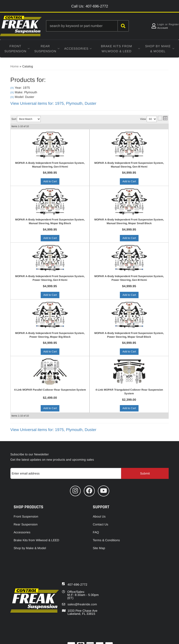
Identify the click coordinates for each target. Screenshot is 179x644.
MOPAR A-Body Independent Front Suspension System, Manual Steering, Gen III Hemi (129, 165)
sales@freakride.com (82, 604)
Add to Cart (50, 181)
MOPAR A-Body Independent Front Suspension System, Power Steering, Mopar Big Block (50, 335)
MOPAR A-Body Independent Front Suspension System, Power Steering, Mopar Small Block (129, 335)
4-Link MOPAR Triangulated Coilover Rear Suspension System (129, 392)
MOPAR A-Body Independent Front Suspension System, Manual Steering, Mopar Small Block (129, 221)
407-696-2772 (77, 584)
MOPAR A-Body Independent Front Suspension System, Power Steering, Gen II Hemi (50, 278)
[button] (87, 26)
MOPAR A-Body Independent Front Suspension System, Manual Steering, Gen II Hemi (50, 165)
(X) (12, 88)
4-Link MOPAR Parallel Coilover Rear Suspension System (50, 390)
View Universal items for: (53, 103)
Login (161, 24)
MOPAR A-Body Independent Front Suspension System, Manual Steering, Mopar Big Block (50, 221)
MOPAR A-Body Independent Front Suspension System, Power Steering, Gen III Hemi (129, 278)
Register (174, 24)
